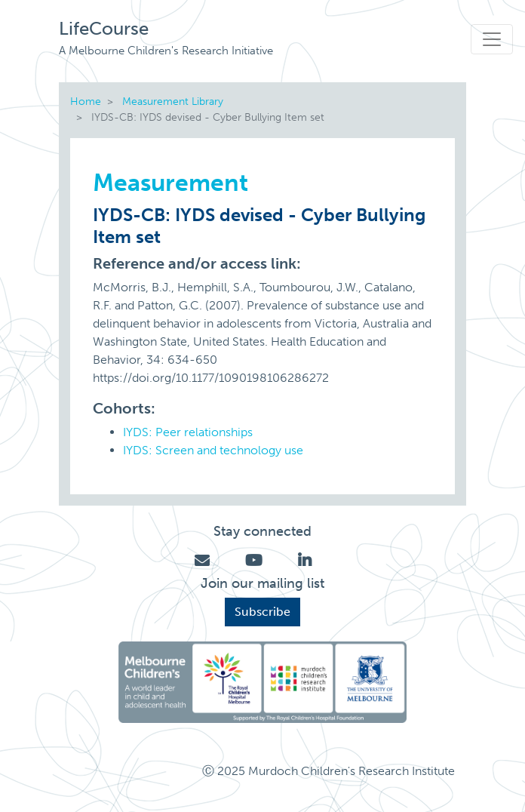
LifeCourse (104, 28)
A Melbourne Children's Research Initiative (166, 51)
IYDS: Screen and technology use (213, 450)
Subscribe (262, 612)
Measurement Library (173, 101)
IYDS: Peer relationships (188, 432)
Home (86, 101)
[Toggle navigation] (492, 39)
